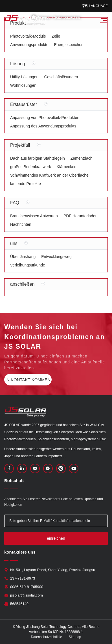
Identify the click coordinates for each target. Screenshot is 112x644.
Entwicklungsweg (56, 257)
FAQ (15, 203)
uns (14, 243)
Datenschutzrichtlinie (46, 637)
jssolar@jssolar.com (27, 595)
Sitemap (75, 637)
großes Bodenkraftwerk (31, 167)
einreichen (56, 538)
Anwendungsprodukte (29, 45)
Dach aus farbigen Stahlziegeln (38, 158)
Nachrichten (21, 224)
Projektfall (20, 145)
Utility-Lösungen (24, 77)
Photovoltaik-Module (28, 36)
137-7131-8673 (23, 578)
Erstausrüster (24, 104)
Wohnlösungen (23, 85)
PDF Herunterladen (81, 216)
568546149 (19, 604)
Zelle (56, 36)
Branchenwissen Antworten (34, 216)
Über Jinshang (23, 257)
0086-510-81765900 (27, 587)
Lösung (18, 64)
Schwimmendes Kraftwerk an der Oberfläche (49, 175)
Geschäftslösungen (61, 77)
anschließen (22, 284)
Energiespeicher (68, 45)
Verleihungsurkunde (28, 265)
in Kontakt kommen (28, 380)
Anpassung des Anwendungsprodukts (43, 126)
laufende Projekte (26, 184)
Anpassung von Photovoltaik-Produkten (45, 118)
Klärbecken (67, 167)
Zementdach (82, 158)
